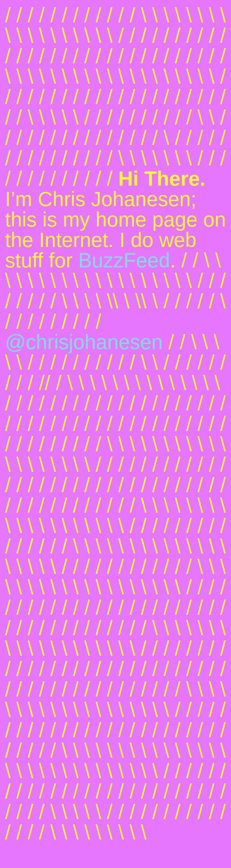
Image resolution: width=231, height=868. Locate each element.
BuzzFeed (124, 260)
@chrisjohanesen (84, 342)
